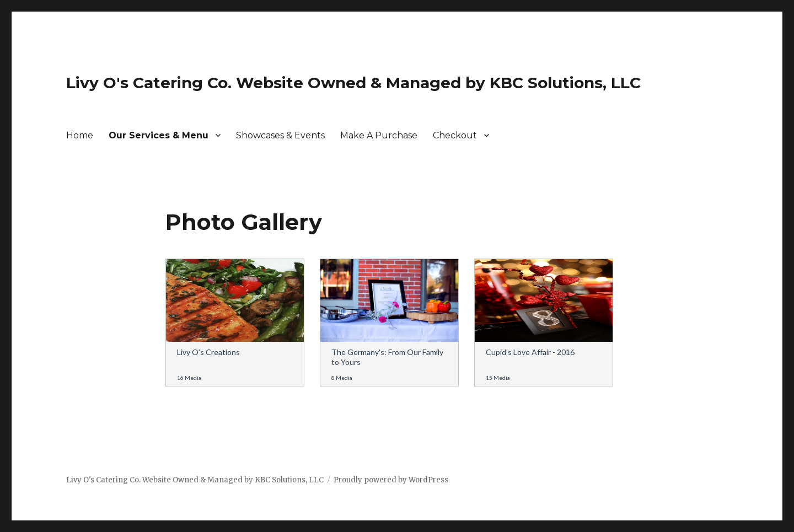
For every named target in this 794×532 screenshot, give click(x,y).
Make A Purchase (379, 135)
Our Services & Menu (159, 135)
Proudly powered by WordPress (391, 480)
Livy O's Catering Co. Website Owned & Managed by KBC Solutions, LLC (353, 83)
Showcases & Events (280, 135)
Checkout (455, 135)
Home (80, 135)
